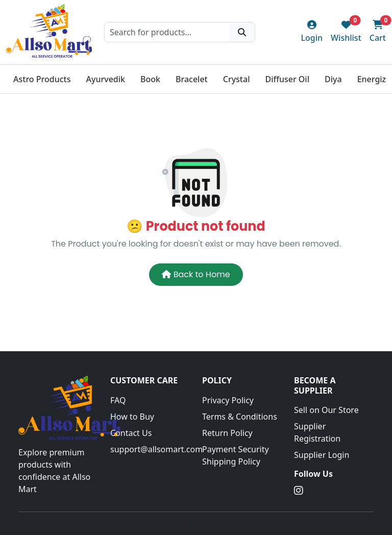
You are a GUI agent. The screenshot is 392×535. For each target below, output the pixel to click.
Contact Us (131, 433)
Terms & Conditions (240, 417)
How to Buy (132, 417)
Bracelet (192, 79)
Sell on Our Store (326, 410)
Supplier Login (322, 455)
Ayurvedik (105, 79)
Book (150, 79)
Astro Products (42, 79)
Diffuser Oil (287, 79)
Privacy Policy (228, 400)
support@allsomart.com (150, 449)
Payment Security (236, 449)
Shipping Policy (231, 461)
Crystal (237, 79)
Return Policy (227, 433)
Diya (333, 79)
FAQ (118, 400)
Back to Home (196, 274)
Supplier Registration (317, 432)
